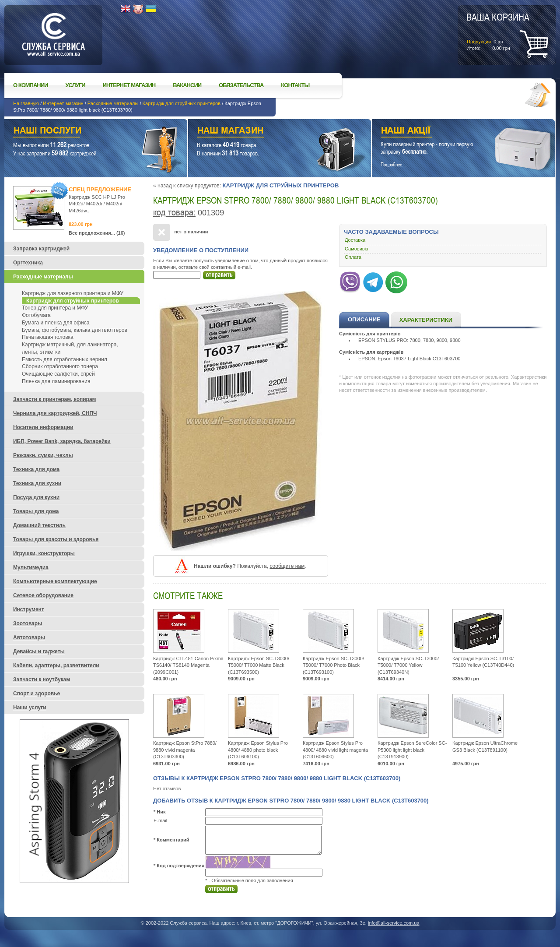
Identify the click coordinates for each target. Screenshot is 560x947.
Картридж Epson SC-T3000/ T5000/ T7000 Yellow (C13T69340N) (408, 665)
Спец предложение (100, 189)
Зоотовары (28, 623)
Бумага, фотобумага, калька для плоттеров (75, 330)
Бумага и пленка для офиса (56, 323)
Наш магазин (264, 132)
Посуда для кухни (36, 497)
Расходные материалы (113, 103)
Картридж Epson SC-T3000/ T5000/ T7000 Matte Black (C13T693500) (259, 665)
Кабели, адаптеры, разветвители (56, 665)
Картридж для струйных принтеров (182, 103)
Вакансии (187, 85)
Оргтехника (28, 263)
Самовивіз (356, 249)
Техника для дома (36, 469)
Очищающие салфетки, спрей (58, 374)
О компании (30, 85)
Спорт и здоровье (37, 694)
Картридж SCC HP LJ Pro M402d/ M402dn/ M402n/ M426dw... (97, 204)
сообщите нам (287, 566)
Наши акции (451, 132)
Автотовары (29, 637)
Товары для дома (36, 511)
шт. (498, 31)
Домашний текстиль (39, 525)
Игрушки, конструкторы (44, 553)
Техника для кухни (37, 483)
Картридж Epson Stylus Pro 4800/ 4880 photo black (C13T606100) (258, 750)
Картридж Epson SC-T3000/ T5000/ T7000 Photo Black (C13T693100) (333, 665)
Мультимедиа (31, 567)
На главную (26, 103)
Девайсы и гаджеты (39, 651)
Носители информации (43, 427)
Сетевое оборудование (43, 595)
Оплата (353, 257)
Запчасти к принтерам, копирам (54, 399)
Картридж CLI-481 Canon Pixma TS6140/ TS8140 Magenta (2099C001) (188, 665)
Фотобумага (36, 315)
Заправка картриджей (41, 249)
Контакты (295, 85)
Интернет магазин (129, 85)
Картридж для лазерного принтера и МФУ (73, 293)
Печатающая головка (48, 337)
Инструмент (29, 609)
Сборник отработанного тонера (60, 366)
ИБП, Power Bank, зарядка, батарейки (62, 441)
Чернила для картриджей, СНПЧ (55, 413)
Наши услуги (85, 132)
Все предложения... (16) (97, 233)
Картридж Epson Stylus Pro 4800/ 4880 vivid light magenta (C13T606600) (335, 750)
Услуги (75, 85)
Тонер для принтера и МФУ (55, 308)
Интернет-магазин (63, 103)
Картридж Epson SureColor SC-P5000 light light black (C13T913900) (412, 750)
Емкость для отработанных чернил (65, 359)
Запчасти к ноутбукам (42, 679)
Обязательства (241, 85)
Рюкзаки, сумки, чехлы (43, 455)
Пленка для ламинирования (56, 381)
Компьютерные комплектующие (55, 581)
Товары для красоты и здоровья (56, 539)
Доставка (355, 240)
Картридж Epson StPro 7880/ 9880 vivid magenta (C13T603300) (185, 750)
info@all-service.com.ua (394, 923)
